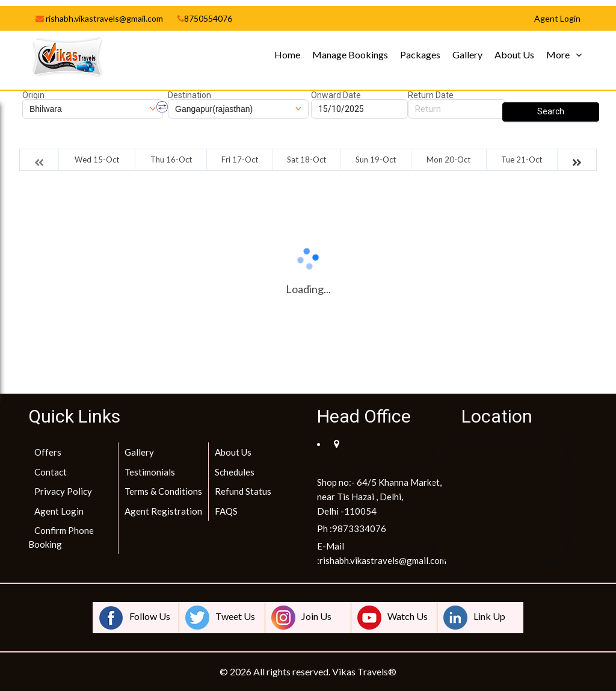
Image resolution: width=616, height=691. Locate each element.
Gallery (467, 54)
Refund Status (243, 491)
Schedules (235, 472)
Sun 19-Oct (376, 160)
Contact (51, 472)
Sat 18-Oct (306, 160)
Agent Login (59, 511)
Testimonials (150, 472)
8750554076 (205, 18)
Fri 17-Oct (240, 160)
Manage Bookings (350, 54)
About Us (514, 54)
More (558, 54)
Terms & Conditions (163, 491)
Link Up (474, 618)
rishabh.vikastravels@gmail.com (99, 18)
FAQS (226, 511)
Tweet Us (220, 618)
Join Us (301, 618)
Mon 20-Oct (448, 160)
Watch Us (393, 618)
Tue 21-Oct (522, 160)
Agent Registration (163, 511)
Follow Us (135, 618)
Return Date (431, 95)
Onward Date (336, 95)
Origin (33, 95)
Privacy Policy (63, 491)
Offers (48, 452)
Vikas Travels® (364, 671)
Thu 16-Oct (171, 160)
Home (287, 54)
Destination (189, 95)
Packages (420, 54)
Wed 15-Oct (97, 160)
